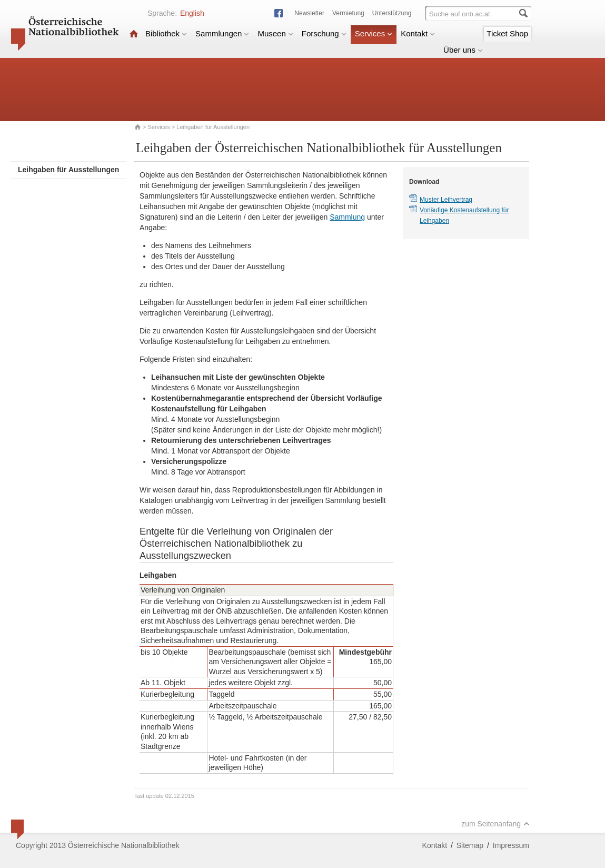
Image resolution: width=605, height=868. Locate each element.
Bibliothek (166, 33)
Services (374, 33)
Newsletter (309, 13)
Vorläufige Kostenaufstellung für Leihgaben (464, 215)
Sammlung (347, 217)
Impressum (511, 845)
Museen (275, 33)
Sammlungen (222, 33)
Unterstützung (392, 13)
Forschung (324, 33)
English (192, 13)
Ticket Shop (507, 33)
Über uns (463, 50)
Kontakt (418, 33)
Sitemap (470, 845)
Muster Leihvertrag (446, 200)
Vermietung (348, 13)
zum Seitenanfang (495, 824)
